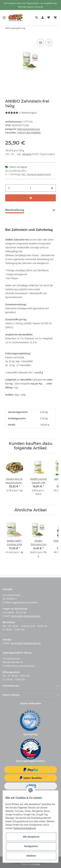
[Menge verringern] (9, 188)
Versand (27, 154)
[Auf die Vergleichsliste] (41, 43)
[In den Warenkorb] (30, 198)
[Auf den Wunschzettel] (49, 43)
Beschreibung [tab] (15, 210)
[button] (37, 18)
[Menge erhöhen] (52, 188)
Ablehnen (31, 856)
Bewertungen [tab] (39, 210)
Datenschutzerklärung (25, 828)
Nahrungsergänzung (29, 129)
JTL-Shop (36, 864)
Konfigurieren (31, 846)
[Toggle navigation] (4, 15)
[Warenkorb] (55, 18)
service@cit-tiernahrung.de (26, 616)
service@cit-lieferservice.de (26, 643)
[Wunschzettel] (49, 18)
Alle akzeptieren (31, 837)
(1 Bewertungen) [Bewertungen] (21, 113)
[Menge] (30, 188)
